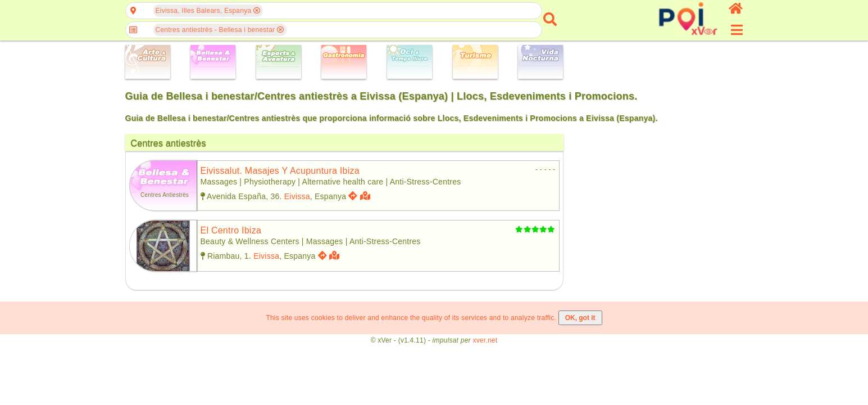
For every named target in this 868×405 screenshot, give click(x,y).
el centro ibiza (231, 230)
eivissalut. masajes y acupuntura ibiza (280, 171)
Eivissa (297, 196)
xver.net (485, 340)
